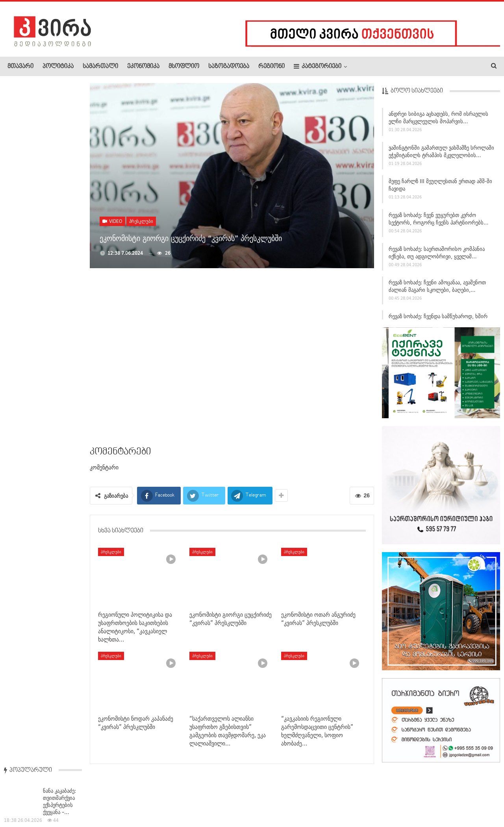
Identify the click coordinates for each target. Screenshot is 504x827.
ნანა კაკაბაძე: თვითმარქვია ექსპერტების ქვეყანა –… (59, 122)
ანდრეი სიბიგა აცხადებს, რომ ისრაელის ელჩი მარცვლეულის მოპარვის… (438, 120)
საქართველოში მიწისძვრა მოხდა (61, 323)
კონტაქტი (91, 797)
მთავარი (20, 67)
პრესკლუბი (141, 221)
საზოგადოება (229, 67)
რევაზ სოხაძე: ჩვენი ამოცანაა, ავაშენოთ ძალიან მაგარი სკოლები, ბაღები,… (437, 289)
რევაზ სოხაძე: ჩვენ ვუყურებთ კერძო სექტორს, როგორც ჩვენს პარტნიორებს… (439, 222)
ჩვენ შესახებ (21, 797)
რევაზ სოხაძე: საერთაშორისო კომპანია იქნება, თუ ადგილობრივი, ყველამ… (437, 255)
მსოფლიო (184, 67)
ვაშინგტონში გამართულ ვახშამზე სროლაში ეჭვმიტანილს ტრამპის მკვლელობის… (441, 154)
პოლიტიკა (58, 67)
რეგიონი (271, 67)
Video (112, 221)
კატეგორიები (318, 66)
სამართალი (100, 67)
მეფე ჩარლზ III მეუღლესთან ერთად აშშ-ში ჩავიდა (440, 188)
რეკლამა (58, 797)
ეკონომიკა (143, 67)
